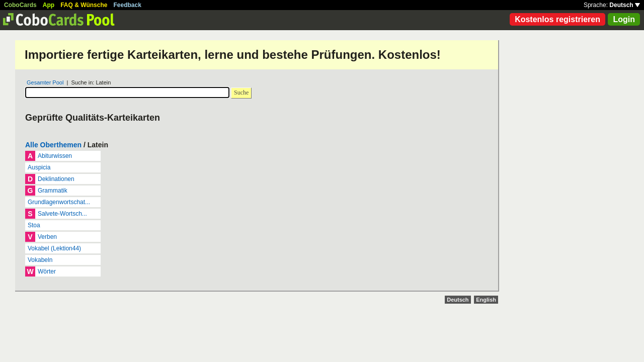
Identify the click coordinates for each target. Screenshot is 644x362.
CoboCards (20, 5)
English (486, 300)
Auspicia (39, 167)
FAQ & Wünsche (84, 5)
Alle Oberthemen (53, 145)
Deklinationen (56, 179)
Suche (241, 93)
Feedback (128, 5)
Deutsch (625, 5)
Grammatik (53, 191)
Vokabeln (40, 260)
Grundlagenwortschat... (59, 202)
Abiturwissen (55, 156)
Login (624, 19)
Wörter (47, 271)
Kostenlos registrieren (557, 19)
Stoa (34, 225)
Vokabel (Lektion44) (54, 248)
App (49, 5)
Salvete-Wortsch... (62, 214)
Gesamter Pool (45, 82)
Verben (47, 237)
